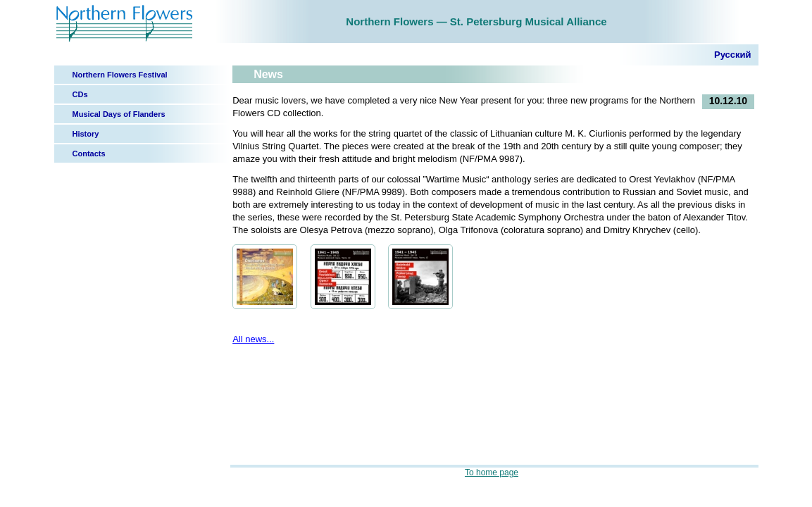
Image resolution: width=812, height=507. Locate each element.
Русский (733, 55)
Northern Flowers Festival (120, 75)
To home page (492, 472)
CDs (80, 94)
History (86, 134)
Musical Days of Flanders (119, 114)
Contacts (89, 154)
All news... (253, 339)
